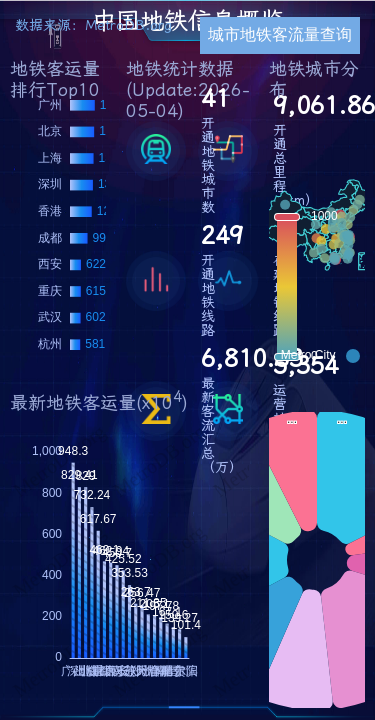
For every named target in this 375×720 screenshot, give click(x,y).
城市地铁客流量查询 (280, 34)
